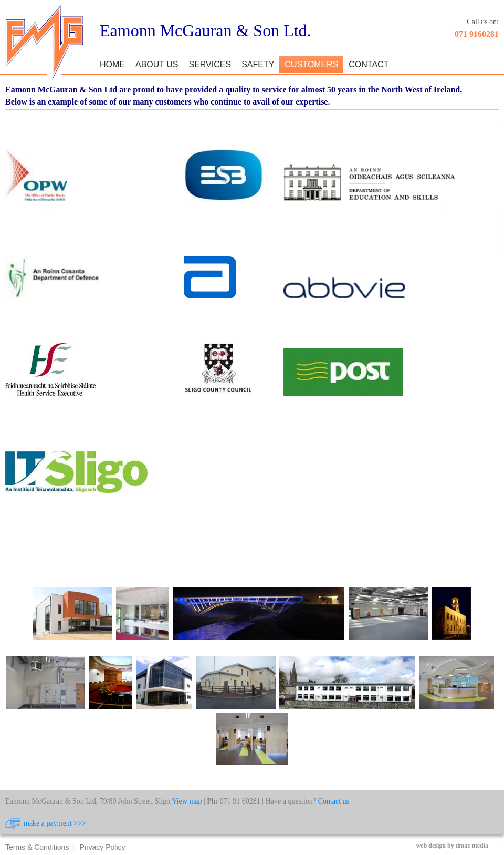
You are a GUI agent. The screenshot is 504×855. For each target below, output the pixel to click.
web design (431, 846)
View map (187, 801)
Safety (258, 64)
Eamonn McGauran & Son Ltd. (206, 30)
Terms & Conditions (37, 847)
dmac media (472, 846)
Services (210, 64)
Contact (369, 64)
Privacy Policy (102, 847)
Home (112, 64)
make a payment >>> (55, 823)
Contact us (334, 801)
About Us (157, 64)
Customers (311, 64)
